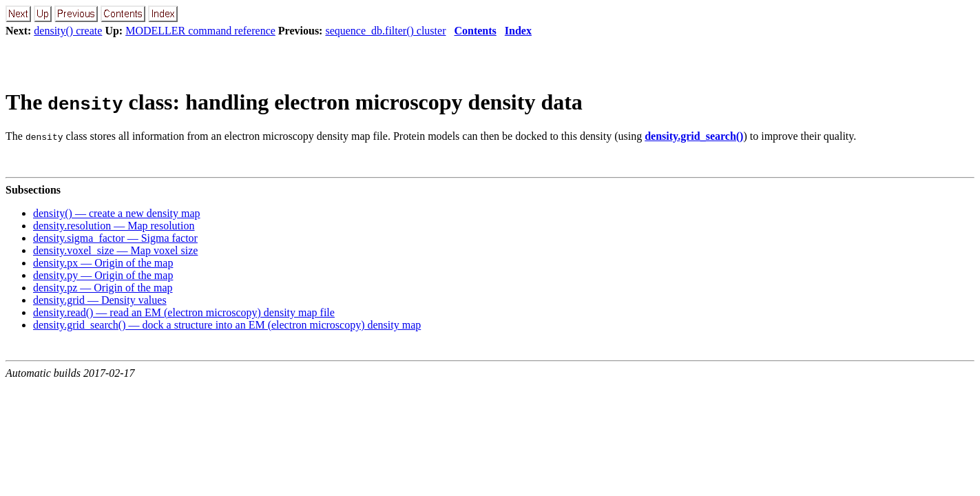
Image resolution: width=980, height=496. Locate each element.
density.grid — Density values (100, 300)
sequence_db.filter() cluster (385, 31)
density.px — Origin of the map (103, 263)
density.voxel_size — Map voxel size (115, 250)
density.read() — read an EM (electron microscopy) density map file (184, 312)
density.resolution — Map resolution (114, 226)
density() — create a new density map (117, 213)
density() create (68, 31)
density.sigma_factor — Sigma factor (115, 238)
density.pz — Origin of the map (103, 288)
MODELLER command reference (200, 31)
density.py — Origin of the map (103, 275)
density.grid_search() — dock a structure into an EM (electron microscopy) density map (227, 325)
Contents (475, 31)
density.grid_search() (694, 136)
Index (518, 31)
